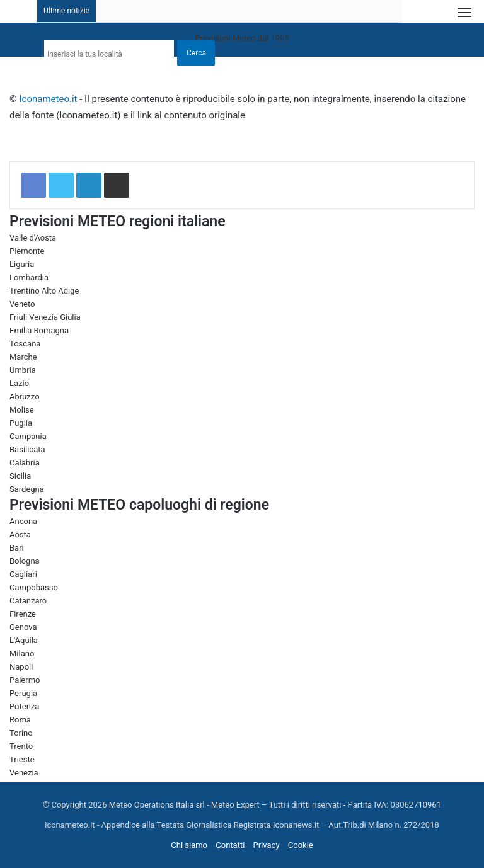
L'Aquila (24, 640)
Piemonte (27, 251)
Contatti (230, 845)
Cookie (301, 845)
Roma (20, 720)
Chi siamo (189, 845)
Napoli (21, 667)
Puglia (21, 423)
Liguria (22, 264)
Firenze (23, 614)
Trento (21, 746)
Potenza (24, 706)
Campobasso (34, 587)
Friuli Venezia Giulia (45, 317)
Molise (22, 410)
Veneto (22, 304)
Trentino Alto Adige (44, 291)
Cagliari (23, 574)
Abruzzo (25, 397)
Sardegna (27, 489)
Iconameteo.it (49, 99)
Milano (22, 654)
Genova (23, 627)
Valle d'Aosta (33, 238)
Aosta (20, 534)
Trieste (22, 759)
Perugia (23, 693)
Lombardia (29, 277)
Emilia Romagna (39, 330)
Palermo (25, 680)
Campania (28, 436)
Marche (23, 357)
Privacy (267, 845)
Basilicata (27, 449)
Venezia (24, 773)
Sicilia (20, 476)
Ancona (23, 521)
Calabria (25, 463)
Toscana (25, 344)
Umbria (23, 370)
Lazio (19, 383)
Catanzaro (28, 601)
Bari (17, 548)
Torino (21, 733)
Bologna (25, 561)
